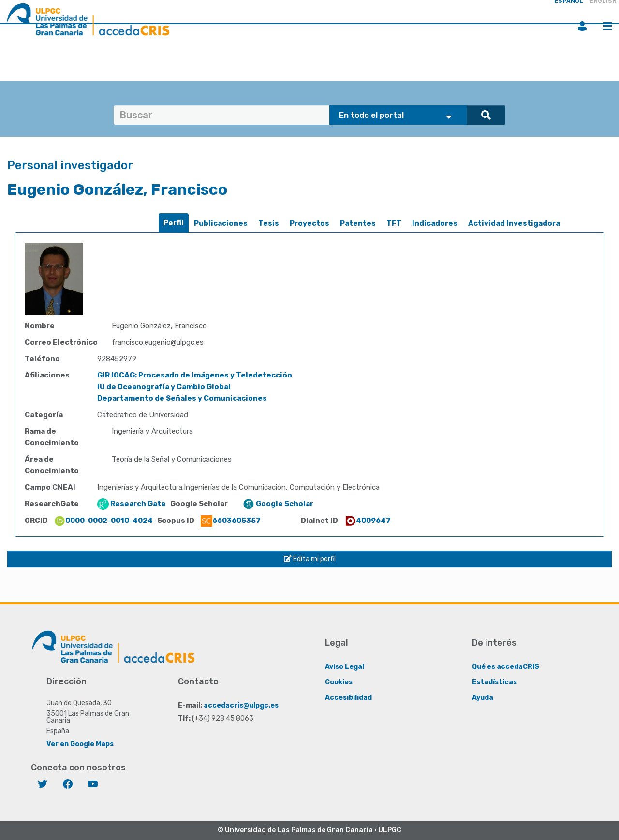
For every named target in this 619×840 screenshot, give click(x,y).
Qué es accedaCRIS (506, 667)
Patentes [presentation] (358, 223)
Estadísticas (494, 682)
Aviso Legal (345, 667)
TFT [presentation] (394, 223)
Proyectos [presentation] (309, 223)
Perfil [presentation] (174, 223)
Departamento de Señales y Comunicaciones (182, 398)
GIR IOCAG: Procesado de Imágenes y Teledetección (195, 375)
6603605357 (231, 521)
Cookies (339, 682)
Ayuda (483, 698)
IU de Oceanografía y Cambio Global (164, 387)
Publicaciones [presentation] (221, 223)
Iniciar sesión (582, 26)
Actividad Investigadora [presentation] (514, 223)
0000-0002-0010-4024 (103, 521)
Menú (607, 26)
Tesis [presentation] (269, 223)
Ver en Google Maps (80, 744)
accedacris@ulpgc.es (241, 705)
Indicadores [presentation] (435, 223)
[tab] (174, 223)
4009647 (368, 521)
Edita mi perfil (310, 559)
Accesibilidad (348, 698)
